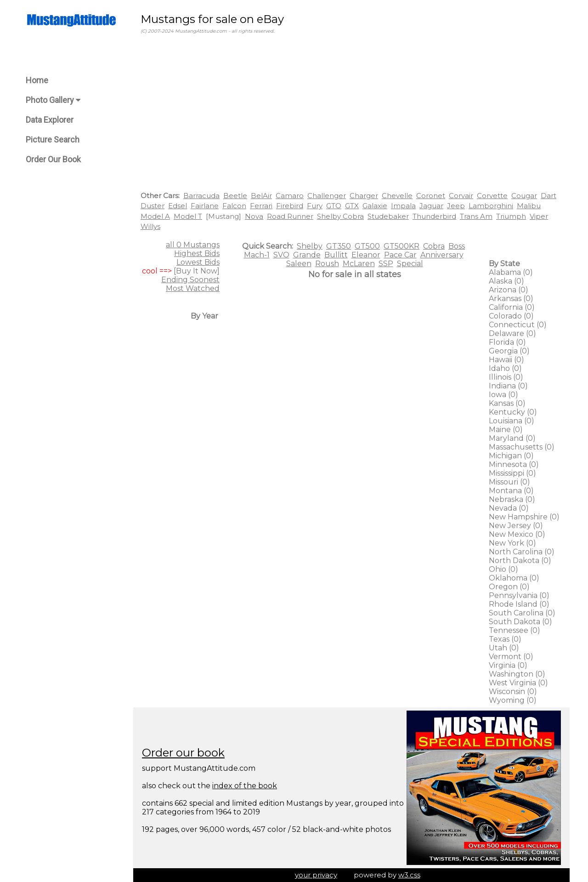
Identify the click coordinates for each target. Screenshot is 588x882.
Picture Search (53, 139)
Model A (155, 216)
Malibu (529, 206)
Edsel (178, 206)
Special (410, 264)
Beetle (235, 196)
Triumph (511, 216)
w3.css (409, 875)
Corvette (492, 196)
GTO (334, 206)
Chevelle (397, 196)
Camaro (290, 196)
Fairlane (205, 206)
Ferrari (261, 206)
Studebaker (388, 216)
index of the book (245, 786)
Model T (188, 216)
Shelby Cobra (340, 216)
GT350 (339, 246)
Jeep (456, 206)
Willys (150, 226)
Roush (327, 264)
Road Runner (290, 216)
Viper (539, 216)
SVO (281, 255)
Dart (548, 196)
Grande (307, 255)
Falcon (234, 206)
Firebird (290, 206)
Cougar (524, 196)
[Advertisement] (351, 114)
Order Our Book (53, 159)
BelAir (261, 196)
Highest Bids (197, 253)
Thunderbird (434, 216)
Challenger (327, 196)
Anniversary (442, 255)
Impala (403, 206)
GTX (352, 206)
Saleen (299, 264)
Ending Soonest (190, 280)
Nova (254, 216)
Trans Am (476, 216)
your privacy (316, 875)
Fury (315, 206)
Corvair (461, 196)
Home (37, 80)
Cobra (434, 246)
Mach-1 (257, 255)
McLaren (359, 264)
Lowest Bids (198, 262)
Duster (153, 206)
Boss (457, 246)
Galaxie (375, 206)
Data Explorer (50, 120)
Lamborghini (491, 206)
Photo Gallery (53, 100)
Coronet (431, 196)
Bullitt (336, 255)
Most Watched (193, 288)
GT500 (367, 246)
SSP (386, 264)
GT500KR (401, 246)
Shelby (310, 246)
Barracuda (201, 196)
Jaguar (431, 206)
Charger (364, 196)
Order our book (183, 753)
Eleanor (366, 255)
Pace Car (400, 255)
